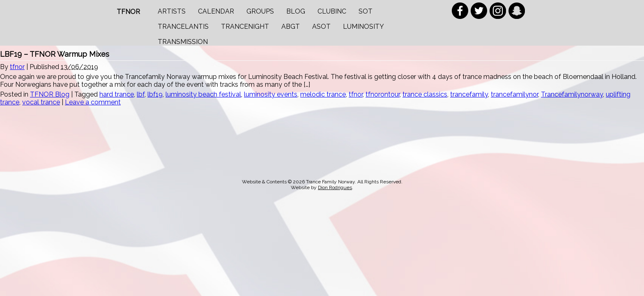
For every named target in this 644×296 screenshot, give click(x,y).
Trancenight (245, 27)
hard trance (117, 94)
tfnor (17, 67)
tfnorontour (383, 94)
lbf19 (155, 94)
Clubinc (332, 11)
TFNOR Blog (50, 94)
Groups (260, 11)
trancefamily (469, 94)
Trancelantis (183, 27)
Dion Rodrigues (335, 187)
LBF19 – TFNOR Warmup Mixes (55, 54)
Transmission (183, 42)
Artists (172, 11)
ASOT (321, 27)
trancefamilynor (514, 94)
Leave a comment (93, 102)
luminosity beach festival (203, 94)
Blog (296, 11)
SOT (366, 11)
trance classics (425, 94)
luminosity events (271, 94)
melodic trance (323, 94)
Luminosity (363, 27)
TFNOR (128, 12)
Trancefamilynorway (572, 94)
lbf (141, 94)
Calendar (216, 11)
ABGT (291, 27)
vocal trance (41, 102)
